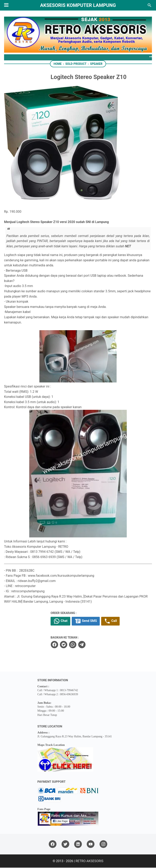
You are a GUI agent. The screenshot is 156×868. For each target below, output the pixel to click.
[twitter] (73, 645)
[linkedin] (78, 845)
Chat (70, 622)
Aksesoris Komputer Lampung (78, 5)
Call (121, 622)
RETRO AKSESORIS (89, 861)
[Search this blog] (149, 5)
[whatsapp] (82, 645)
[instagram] (103, 845)
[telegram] (91, 645)
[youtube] (91, 845)
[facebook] (64, 645)
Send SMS (96, 622)
